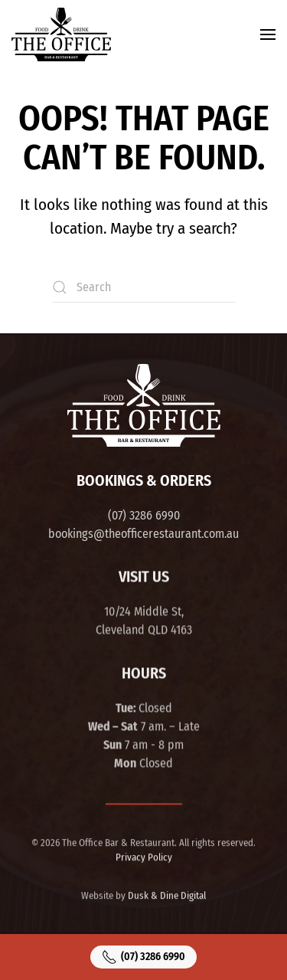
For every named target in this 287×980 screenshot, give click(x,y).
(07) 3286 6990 (144, 515)
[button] (268, 34)
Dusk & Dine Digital (167, 895)
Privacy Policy (144, 856)
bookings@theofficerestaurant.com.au (143, 534)
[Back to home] (61, 34)
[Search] (144, 287)
